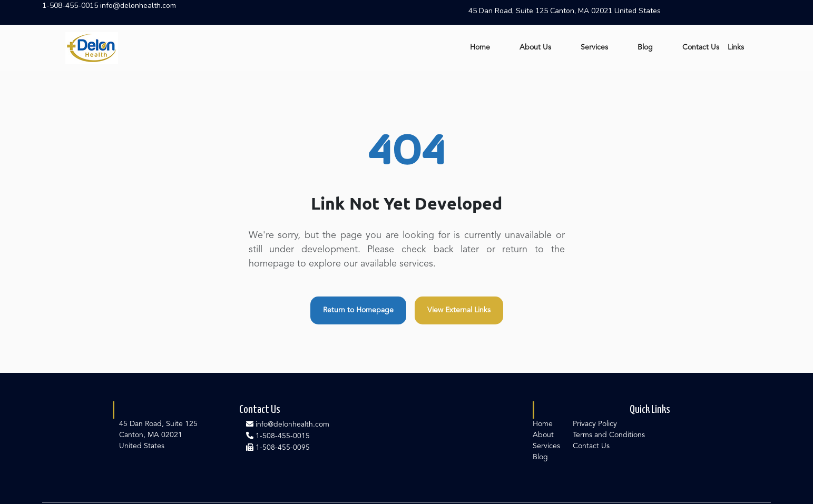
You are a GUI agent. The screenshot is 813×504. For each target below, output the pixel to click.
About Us (535, 47)
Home (480, 47)
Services (594, 47)
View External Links (459, 310)
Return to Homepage (358, 310)
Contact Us (701, 47)
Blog (645, 47)
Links (736, 47)
